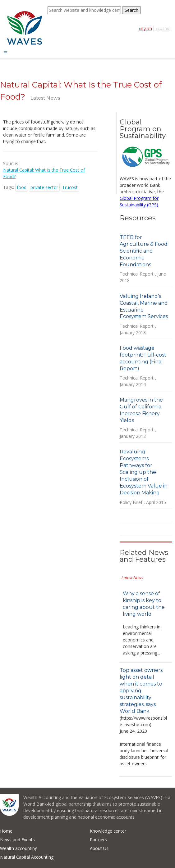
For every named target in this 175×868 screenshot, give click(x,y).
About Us (99, 848)
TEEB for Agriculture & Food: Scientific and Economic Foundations (144, 251)
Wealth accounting (19, 848)
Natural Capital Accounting (27, 857)
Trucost (70, 187)
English (145, 28)
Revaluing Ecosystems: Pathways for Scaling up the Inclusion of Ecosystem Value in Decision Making (144, 472)
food (22, 187)
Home (6, 831)
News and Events (17, 840)
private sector (44, 187)
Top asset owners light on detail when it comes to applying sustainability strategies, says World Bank (141, 691)
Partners (98, 840)
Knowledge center (108, 831)
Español (163, 28)
